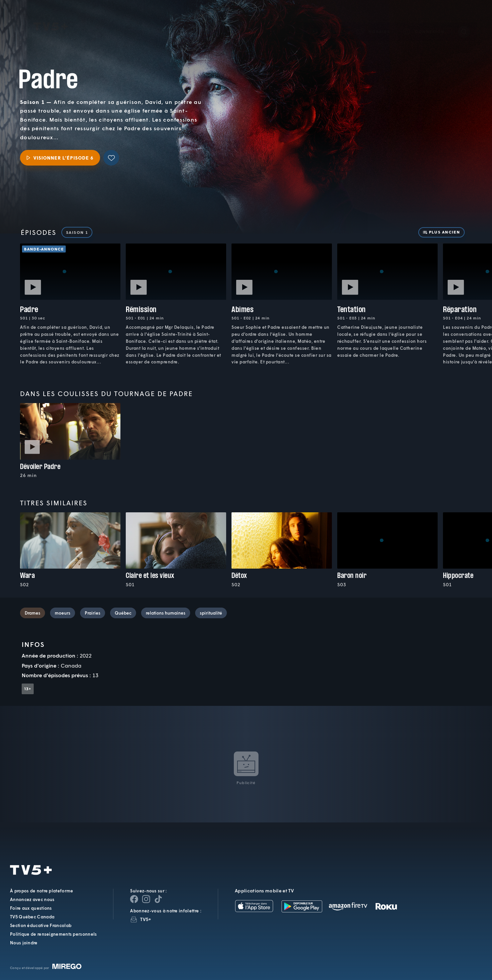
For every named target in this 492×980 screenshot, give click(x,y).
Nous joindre (24, 943)
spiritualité (211, 613)
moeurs (63, 613)
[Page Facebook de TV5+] (134, 899)
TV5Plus (51, 17)
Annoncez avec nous (32, 899)
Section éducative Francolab (41, 925)
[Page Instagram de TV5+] (146, 899)
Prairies (93, 613)
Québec (123, 613)
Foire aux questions (31, 908)
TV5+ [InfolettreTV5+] (146, 919)
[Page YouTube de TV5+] (158, 899)
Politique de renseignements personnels (53, 934)
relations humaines (166, 613)
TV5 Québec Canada (32, 917)
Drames (33, 613)
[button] (374, 22)
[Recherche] (464, 22)
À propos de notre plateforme (42, 891)
